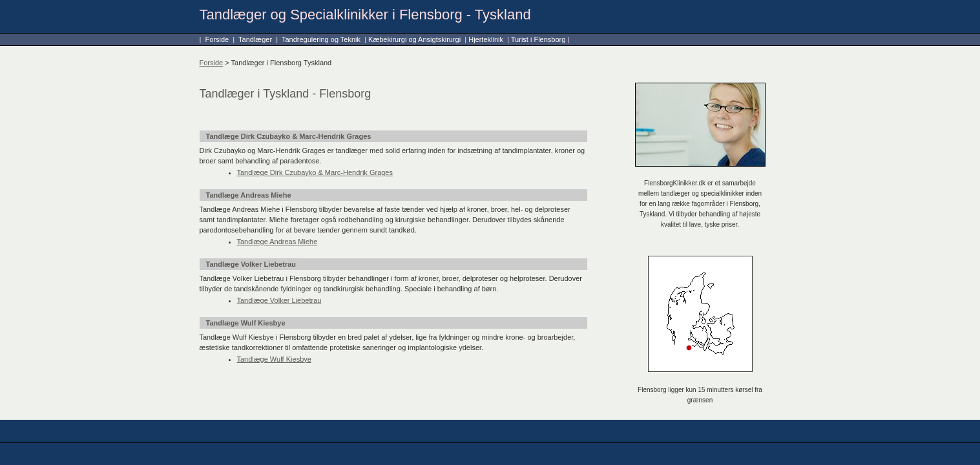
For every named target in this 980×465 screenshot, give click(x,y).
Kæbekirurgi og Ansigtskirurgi (414, 39)
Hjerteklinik (486, 39)
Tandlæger (255, 39)
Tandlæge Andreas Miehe (277, 242)
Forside (217, 39)
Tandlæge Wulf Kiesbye (274, 359)
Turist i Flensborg (538, 39)
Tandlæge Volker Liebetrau (279, 300)
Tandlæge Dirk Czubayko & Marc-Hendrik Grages (315, 172)
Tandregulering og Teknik (321, 39)
